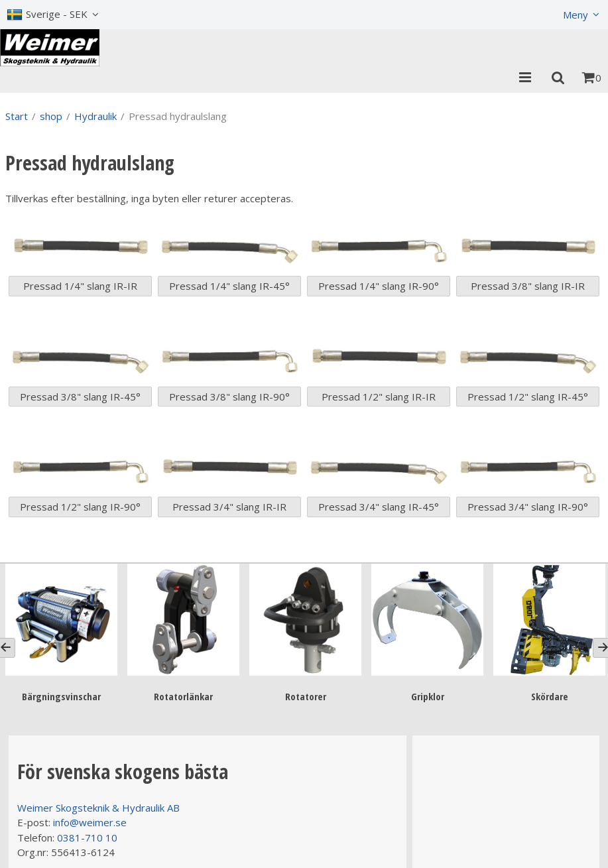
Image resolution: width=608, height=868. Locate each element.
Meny (576, 15)
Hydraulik (95, 116)
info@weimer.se (90, 822)
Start (17, 116)
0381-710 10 (87, 837)
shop (51, 116)
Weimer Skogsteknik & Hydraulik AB (98, 808)
